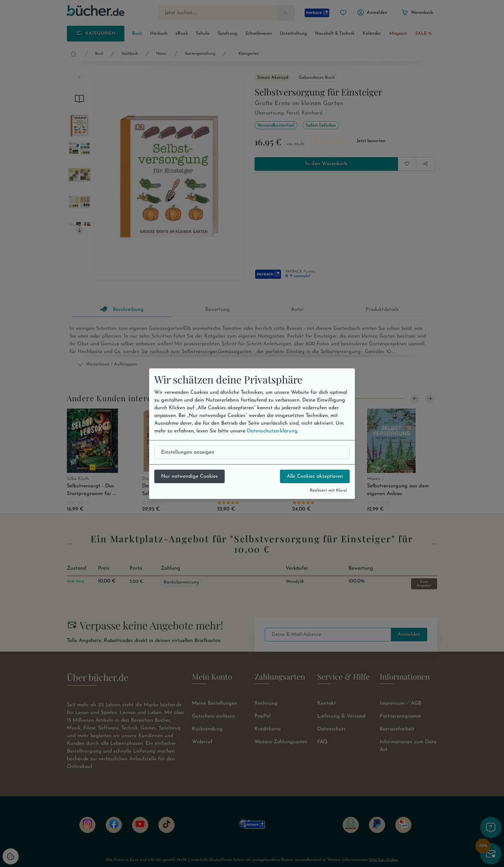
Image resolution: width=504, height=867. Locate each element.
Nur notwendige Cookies (189, 476)
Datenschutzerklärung (272, 431)
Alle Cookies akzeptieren (315, 476)
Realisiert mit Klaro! (328, 490)
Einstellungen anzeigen (188, 452)
